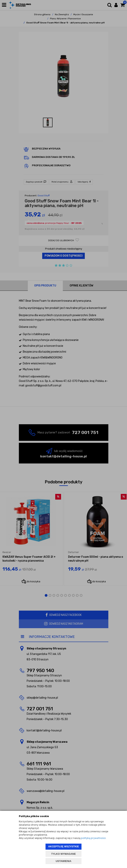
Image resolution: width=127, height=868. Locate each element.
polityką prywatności (93, 838)
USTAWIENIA (63, 861)
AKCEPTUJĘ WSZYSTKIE (63, 846)
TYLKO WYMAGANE (63, 854)
